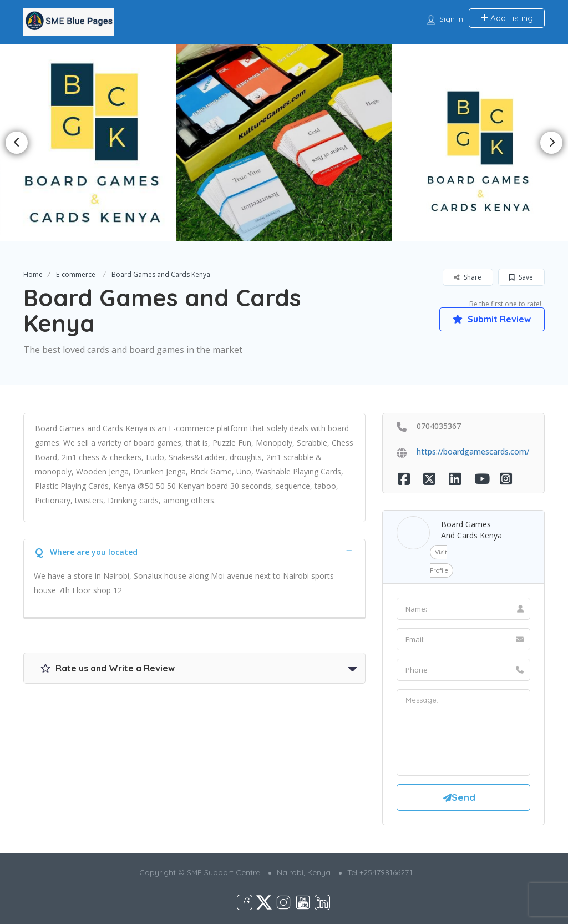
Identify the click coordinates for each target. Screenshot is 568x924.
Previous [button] (17, 143)
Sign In (451, 19)
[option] (94, 143)
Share (468, 277)
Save (521, 277)
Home (33, 274)
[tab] (194, 551)
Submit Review (492, 319)
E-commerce (76, 274)
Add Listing (507, 18)
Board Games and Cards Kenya (471, 530)
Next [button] (551, 143)
